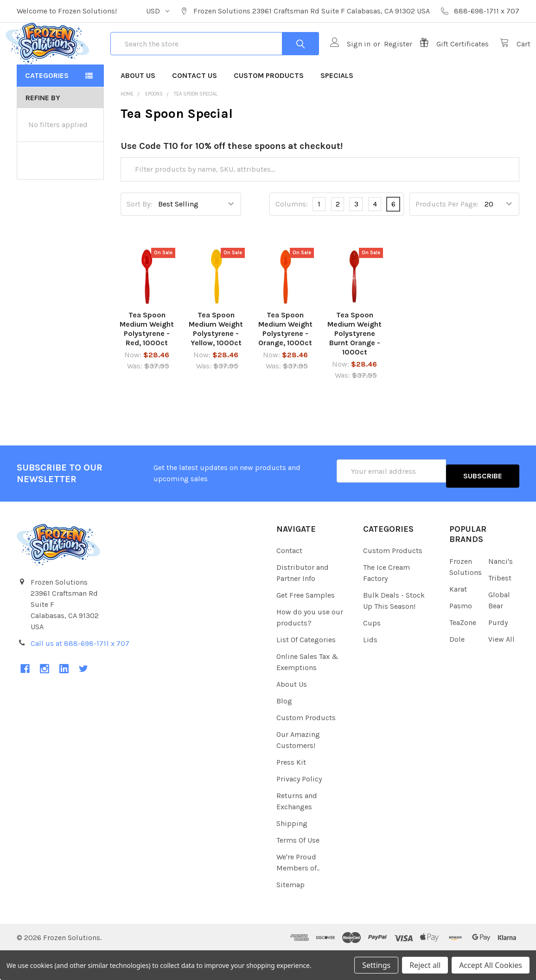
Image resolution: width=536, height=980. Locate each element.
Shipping (292, 852)
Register (387, 61)
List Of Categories (306, 668)
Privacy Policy (299, 808)
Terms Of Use (298, 869)
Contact (289, 579)
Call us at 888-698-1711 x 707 (80, 672)
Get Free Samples (306, 624)
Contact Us (195, 109)
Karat (458, 617)
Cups (372, 652)
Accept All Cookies (491, 965)
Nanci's (501, 590)
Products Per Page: (447, 237)
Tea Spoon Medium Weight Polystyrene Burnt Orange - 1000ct (354, 367)
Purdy (498, 651)
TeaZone (463, 651)
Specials (337, 109)
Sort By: (139, 237)
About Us (138, 109)
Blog (284, 730)
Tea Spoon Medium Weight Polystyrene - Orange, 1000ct (285, 362)
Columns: (292, 237)
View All (501, 667)
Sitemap (290, 913)
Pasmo (461, 634)
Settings (376, 965)
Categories (47, 109)
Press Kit (291, 791)
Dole (457, 667)
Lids (370, 668)
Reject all (425, 965)
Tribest (500, 606)
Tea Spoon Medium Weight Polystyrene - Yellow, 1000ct (216, 362)
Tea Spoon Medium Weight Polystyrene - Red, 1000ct (147, 362)
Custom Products (269, 109)
